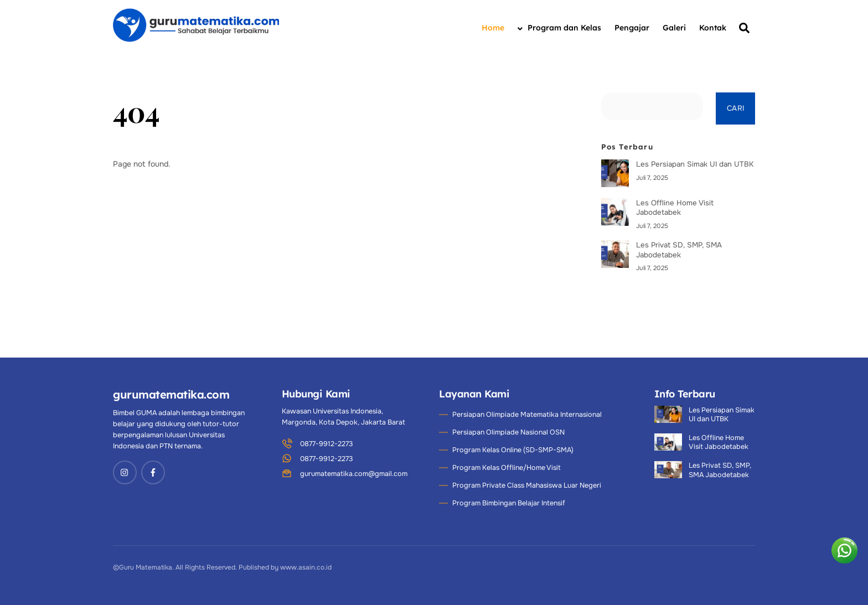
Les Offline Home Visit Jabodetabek (675, 208)
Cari (735, 108)
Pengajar (632, 28)
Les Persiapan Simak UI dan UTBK (695, 164)
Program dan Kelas (559, 28)
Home (493, 28)
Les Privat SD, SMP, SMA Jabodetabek (679, 250)
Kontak (713, 28)
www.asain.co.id (306, 567)
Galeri (674, 28)
